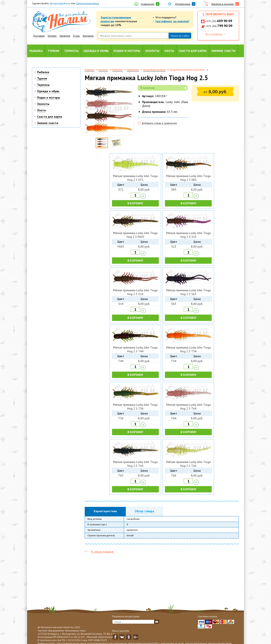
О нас (76, 36)
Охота (169, 51)
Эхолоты (152, 51)
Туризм (53, 51)
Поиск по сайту (180, 36)
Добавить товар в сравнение (159, 123)
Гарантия (65, 36)
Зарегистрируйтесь (88, 3)
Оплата (52, 36)
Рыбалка (36, 51)
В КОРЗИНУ (135, 203)
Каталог (103, 70)
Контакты (88, 36)
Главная (89, 70)
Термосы (71, 51)
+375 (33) (219, 21)
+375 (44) (219, 26)
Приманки (133, 70)
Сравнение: (148, 4)
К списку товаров (102, 552)
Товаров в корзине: (223, 4)
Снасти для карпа (193, 51)
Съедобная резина (154, 70)
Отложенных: (183, 4)
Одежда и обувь (96, 51)
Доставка (39, 36)
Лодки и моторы (127, 51)
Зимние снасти (223, 51)
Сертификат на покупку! (172, 21)
